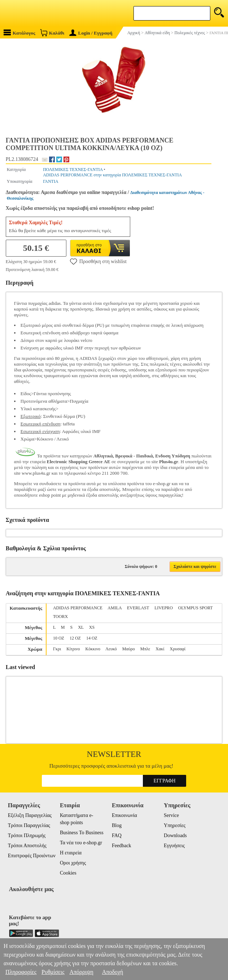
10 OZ (59, 638)
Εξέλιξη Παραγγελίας (30, 815)
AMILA (115, 608)
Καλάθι (52, 33)
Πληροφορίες (21, 972)
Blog (117, 825)
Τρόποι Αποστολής (27, 846)
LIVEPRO (164, 608)
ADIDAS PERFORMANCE (78, 608)
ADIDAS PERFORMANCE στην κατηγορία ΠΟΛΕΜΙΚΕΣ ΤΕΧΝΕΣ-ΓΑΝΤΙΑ (112, 175)
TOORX (60, 617)
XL (81, 627)
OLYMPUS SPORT (196, 608)
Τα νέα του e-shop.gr (81, 843)
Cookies (68, 873)
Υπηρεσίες (175, 825)
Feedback (122, 846)
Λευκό (111, 649)
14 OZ (92, 638)
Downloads (175, 836)
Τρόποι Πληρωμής (27, 836)
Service (171, 815)
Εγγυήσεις (174, 846)
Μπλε (145, 649)
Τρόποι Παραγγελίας (29, 825)
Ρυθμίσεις (53, 972)
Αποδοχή (113, 972)
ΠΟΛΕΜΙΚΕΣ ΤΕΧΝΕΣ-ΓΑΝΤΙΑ (73, 170)
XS (92, 627)
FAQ (117, 836)
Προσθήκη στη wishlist (98, 261)
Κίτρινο (73, 649)
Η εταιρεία (71, 853)
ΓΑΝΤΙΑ (51, 181)
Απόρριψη (81, 972)
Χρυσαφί (177, 649)
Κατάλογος (19, 33)
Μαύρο (129, 649)
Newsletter (114, 754)
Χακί (160, 649)
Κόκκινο (93, 649)
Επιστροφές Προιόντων (32, 856)
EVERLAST (138, 608)
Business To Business (82, 833)
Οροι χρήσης (73, 863)
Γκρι (57, 649)
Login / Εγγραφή (91, 33)
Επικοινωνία (124, 815)
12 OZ (75, 638)
